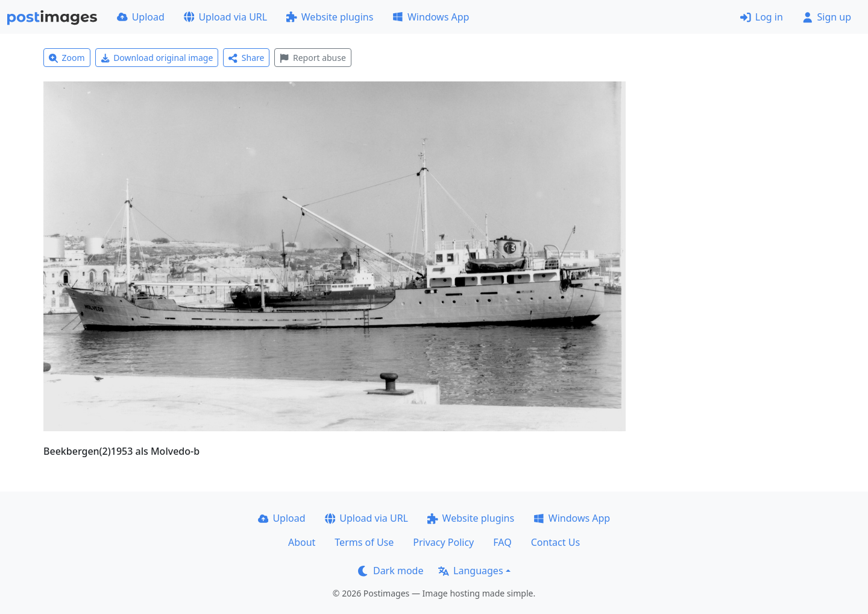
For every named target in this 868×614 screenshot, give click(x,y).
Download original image (157, 58)
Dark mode (391, 571)
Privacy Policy (443, 542)
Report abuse (313, 58)
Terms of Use (364, 542)
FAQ (502, 542)
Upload (141, 17)
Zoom (67, 58)
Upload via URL (225, 17)
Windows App (431, 17)
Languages (470, 571)
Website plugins (330, 17)
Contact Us (555, 542)
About (302, 542)
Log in (762, 17)
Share (246, 58)
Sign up (827, 17)
